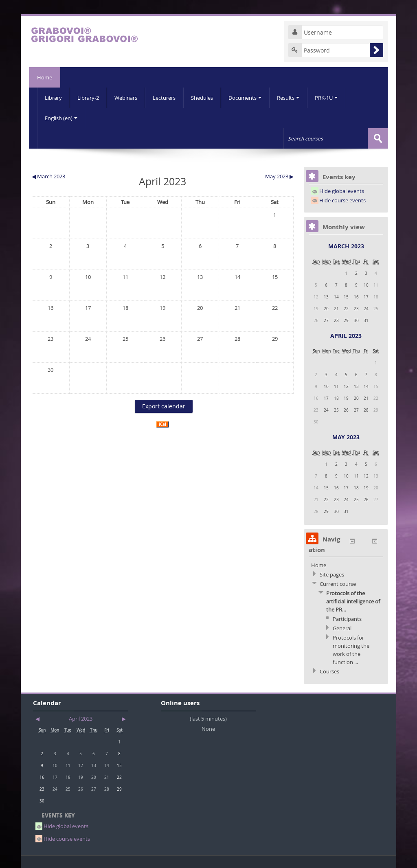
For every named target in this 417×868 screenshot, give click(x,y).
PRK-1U (326, 98)
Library (53, 98)
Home (45, 77)
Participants (347, 619)
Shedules (202, 98)
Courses (329, 671)
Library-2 (88, 98)
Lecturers (164, 98)
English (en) (61, 118)
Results (288, 98)
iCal (162, 424)
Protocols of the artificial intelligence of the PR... (353, 601)
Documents (245, 98)
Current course (338, 584)
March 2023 (346, 246)
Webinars (126, 98)
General (342, 628)
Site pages (332, 574)
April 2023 (346, 336)
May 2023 (346, 437)
